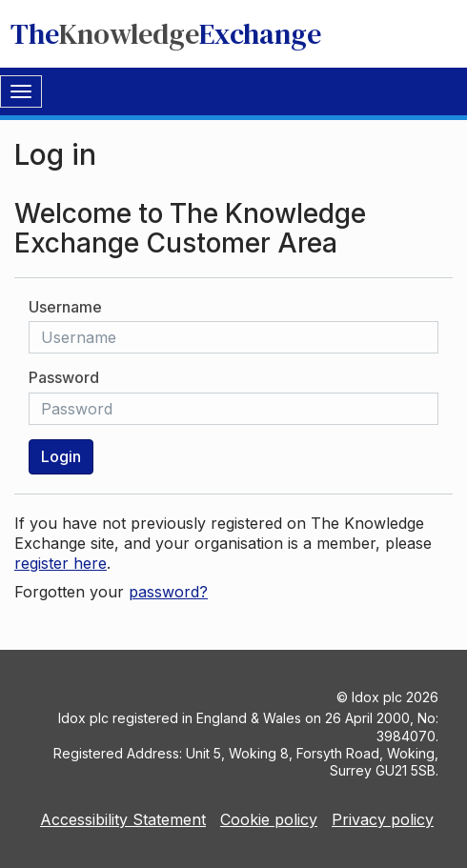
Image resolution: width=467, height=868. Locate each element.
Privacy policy (383, 819)
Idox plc (377, 697)
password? (168, 592)
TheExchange (166, 34)
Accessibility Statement (123, 819)
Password (64, 377)
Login (61, 456)
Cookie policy (269, 819)
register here (61, 563)
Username (65, 307)
